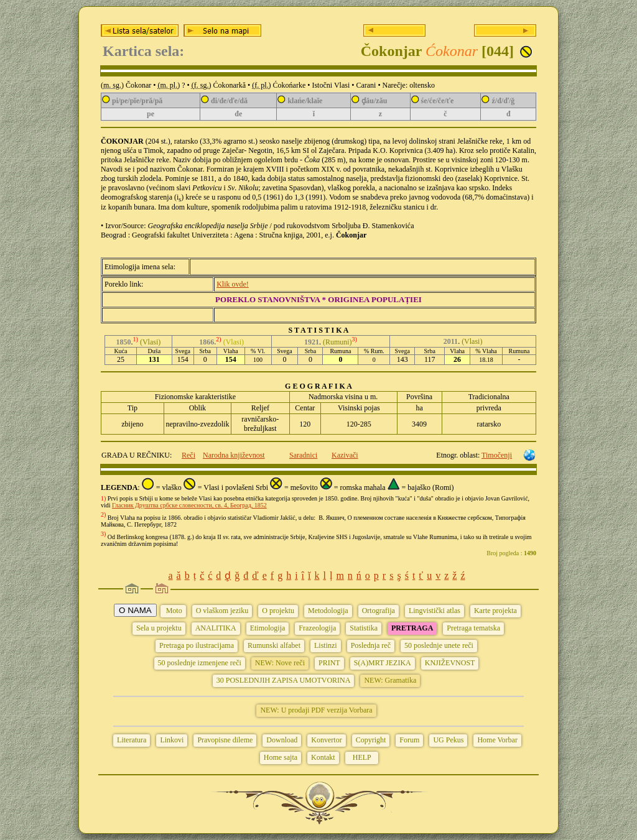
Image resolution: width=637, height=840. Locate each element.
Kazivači (345, 455)
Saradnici (303, 455)
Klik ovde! (233, 284)
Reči (188, 455)
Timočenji (497, 455)
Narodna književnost (234, 455)
